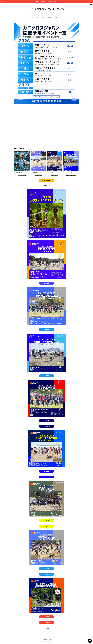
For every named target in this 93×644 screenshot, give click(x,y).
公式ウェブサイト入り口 (47, 181)
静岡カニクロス (38, 175)
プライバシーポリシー (19, 637)
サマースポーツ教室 (22, 175)
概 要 (44, 18)
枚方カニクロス (55, 175)
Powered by (47, 642)
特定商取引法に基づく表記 (30, 637)
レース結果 (47, 283)
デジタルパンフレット (47, 426)
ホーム (33, 18)
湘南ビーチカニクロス (71, 175)
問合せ (49, 18)
